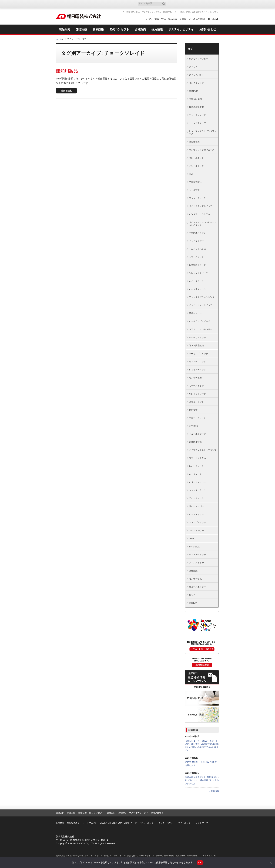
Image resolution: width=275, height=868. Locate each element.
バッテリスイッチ (197, 337)
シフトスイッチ (196, 257)
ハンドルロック (196, 166)
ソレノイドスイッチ (199, 273)
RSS (216, 4)
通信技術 (193, 410)
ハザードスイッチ (197, 482)
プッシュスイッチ (197, 198)
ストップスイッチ (197, 522)
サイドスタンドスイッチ (201, 206)
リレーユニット (196, 158)
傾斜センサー (195, 313)
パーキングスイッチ (199, 354)
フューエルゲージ (197, 434)
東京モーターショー (199, 59)
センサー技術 (195, 378)
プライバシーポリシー (145, 823)
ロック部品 (194, 547)
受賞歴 (183, 19)
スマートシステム (197, 458)
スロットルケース (197, 531)
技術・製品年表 (169, 19)
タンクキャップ (196, 83)
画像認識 (193, 571)
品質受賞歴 (194, 142)
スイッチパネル (196, 75)
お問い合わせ (157, 813)
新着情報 (193, 730)
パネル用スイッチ (197, 289)
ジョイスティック (197, 370)
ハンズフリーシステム (200, 214)
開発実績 (71, 813)
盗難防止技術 (195, 442)
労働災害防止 (195, 182)
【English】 (213, 19)
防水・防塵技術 (196, 346)
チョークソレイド (197, 115)
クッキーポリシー (167, 823)
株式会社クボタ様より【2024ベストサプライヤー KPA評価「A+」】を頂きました (202, 780)
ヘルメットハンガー (199, 249)
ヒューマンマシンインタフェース (203, 132)
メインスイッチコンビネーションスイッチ (203, 224)
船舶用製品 (67, 71)
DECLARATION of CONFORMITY (116, 823)
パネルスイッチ (196, 514)
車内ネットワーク (197, 394)
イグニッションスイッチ (201, 305)
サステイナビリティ (139, 813)
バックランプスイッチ (200, 321)
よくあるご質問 (197, 19)
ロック (192, 595)
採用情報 (122, 813)
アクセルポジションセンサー (203, 297)
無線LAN (193, 603)
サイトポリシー (185, 823)
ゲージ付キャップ (197, 123)
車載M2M (194, 91)
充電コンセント (196, 402)
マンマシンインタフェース (202, 150)
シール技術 (194, 190)
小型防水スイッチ (197, 233)
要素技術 (82, 813)
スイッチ (193, 67)
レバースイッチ (196, 466)
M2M (191, 539)
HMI (191, 174)
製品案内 (60, 813)
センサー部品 (195, 579)
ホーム (59, 39)
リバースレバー (196, 506)
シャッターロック (197, 490)
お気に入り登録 (204, 4)
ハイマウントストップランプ (203, 450)
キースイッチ (195, 474)
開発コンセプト (97, 813)
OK (200, 862)
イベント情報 (152, 19)
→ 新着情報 (214, 791)
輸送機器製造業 (196, 107)
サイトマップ (202, 823)
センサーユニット (197, 362)
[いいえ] (271, 863)
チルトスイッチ (196, 498)
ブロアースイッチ (197, 418)
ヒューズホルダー (197, 587)
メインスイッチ (196, 563)
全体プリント (199, 39)
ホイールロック (196, 281)
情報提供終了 (73, 823)
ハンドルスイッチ (197, 555)
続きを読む (66, 91)
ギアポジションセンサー (201, 329)
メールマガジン (90, 823)
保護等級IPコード (197, 265)
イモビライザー (196, 241)
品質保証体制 (195, 99)
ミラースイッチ (196, 386)
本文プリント (212, 39)
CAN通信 (193, 426)
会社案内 (111, 813)
